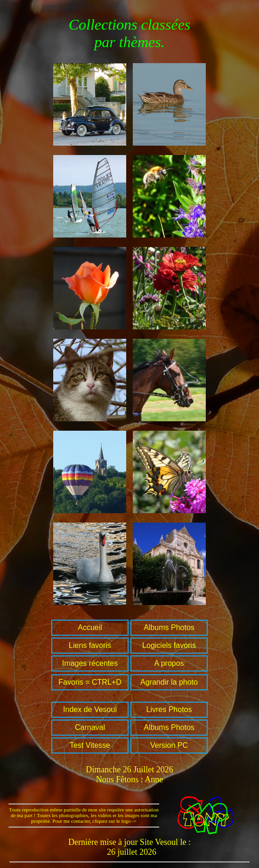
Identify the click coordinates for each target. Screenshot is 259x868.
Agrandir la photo (169, 682)
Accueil (90, 627)
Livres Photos (169, 709)
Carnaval (90, 727)
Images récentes (90, 663)
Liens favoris (90, 645)
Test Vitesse (90, 745)
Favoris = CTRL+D (90, 682)
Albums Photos (169, 627)
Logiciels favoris (169, 645)
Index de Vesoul (90, 709)
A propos (169, 663)
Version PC (169, 745)
